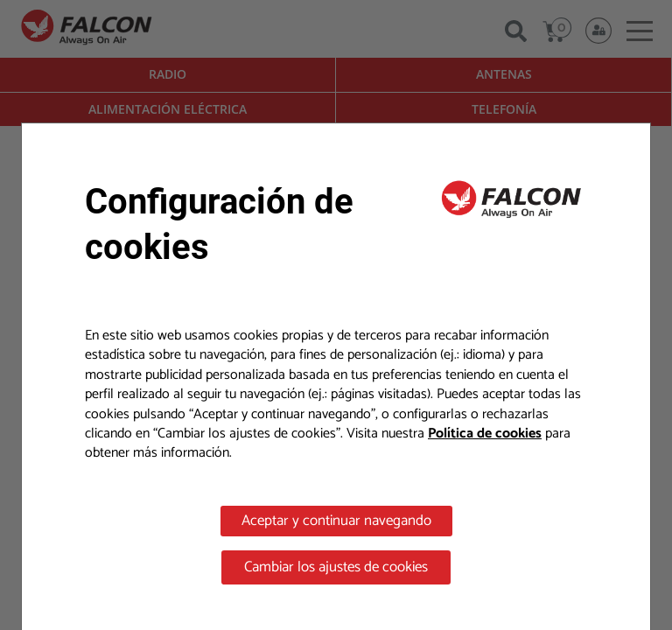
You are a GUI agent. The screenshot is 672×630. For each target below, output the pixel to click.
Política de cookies (485, 434)
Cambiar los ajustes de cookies (336, 567)
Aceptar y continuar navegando (336, 521)
